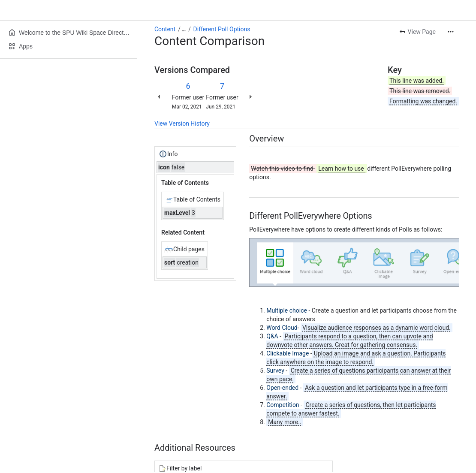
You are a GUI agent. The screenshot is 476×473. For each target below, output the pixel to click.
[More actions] (451, 32)
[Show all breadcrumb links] (184, 29)
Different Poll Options (222, 29)
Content (165, 29)
